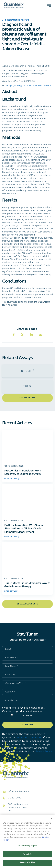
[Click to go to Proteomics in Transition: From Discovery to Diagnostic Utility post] (27, 446)
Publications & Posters (16, 20)
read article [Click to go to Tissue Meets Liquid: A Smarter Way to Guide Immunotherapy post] (12, 591)
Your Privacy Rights (27, 846)
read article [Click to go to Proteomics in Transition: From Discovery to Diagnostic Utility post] (12, 479)
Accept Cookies (27, 863)
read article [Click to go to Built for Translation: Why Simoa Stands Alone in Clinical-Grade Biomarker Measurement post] (12, 537)
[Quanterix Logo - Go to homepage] (14, 5)
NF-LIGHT (28, 371)
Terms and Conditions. (29, 738)
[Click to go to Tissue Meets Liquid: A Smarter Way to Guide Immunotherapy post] (27, 558)
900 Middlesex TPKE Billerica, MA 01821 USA (18, 808)
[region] (27, 841)
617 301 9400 (15, 798)
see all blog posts (28, 604)
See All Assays (27, 398)
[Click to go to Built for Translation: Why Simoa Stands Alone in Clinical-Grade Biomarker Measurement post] (27, 501)
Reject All (27, 854)
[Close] (52, 819)
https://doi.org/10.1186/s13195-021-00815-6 (29, 86)
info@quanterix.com (18, 792)
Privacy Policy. (44, 752)
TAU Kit (27, 386)
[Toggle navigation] (49, 5)
